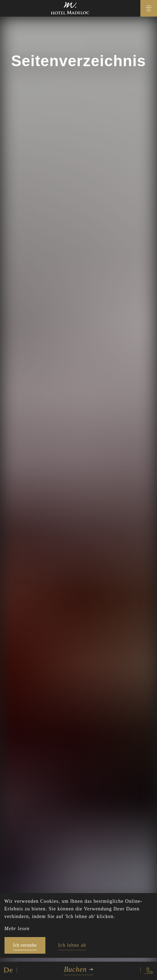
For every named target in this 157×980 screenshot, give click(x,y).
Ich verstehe (25, 945)
